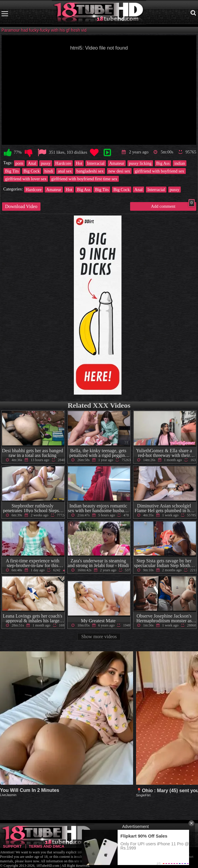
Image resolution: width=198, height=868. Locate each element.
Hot (79, 163)
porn (19, 163)
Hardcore (63, 163)
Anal (32, 163)
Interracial (96, 163)
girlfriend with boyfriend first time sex (84, 179)
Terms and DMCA (47, 846)
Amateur (117, 163)
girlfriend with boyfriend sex (160, 171)
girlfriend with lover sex (26, 179)
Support (12, 846)
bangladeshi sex (90, 171)
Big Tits (12, 171)
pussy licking (140, 163)
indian (180, 163)
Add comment (173, 205)
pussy (46, 163)
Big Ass (163, 163)
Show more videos (99, 637)
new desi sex (119, 171)
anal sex (65, 171)
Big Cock (32, 171)
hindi (49, 171)
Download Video (21, 206)
